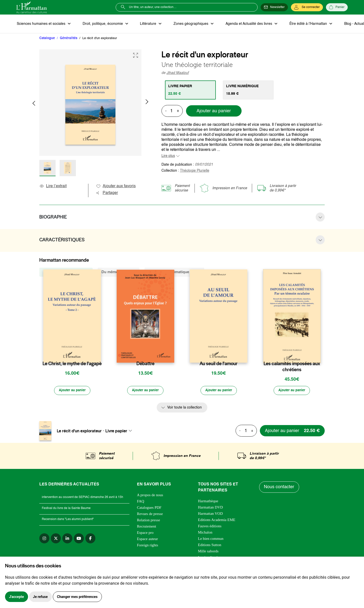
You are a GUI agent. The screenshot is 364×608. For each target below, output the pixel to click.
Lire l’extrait (53, 187)
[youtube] (79, 539)
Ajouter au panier (214, 112)
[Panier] (337, 7)
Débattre (145, 364)
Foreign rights (148, 546)
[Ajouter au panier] (72, 391)
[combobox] (120, 432)
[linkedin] (67, 539)
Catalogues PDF (149, 509)
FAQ (141, 502)
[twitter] (56, 539)
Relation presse (148, 521)
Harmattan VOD (210, 515)
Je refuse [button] (40, 597)
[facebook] (90, 539)
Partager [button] (107, 193)
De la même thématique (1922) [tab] (174, 273)
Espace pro (145, 534)
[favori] (98, 354)
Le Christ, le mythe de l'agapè (72, 364)
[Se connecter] (307, 7)
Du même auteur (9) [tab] (119, 273)
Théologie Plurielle (195, 171)
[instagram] (44, 539)
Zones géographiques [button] (188, 24)
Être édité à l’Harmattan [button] (303, 24)
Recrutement (147, 527)
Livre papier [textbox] (116, 432)
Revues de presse (150, 515)
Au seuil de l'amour (219, 364)
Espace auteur (147, 540)
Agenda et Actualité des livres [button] (245, 24)
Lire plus (168, 156)
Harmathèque (208, 502)
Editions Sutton (210, 546)
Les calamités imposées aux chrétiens (292, 367)
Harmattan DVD (211, 508)
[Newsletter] (274, 7)
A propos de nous (150, 496)
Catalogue (47, 39)
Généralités (69, 39)
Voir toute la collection (185, 409)
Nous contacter (280, 488)
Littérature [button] (146, 24)
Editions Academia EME (217, 521)
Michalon (205, 533)
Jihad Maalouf (178, 73)
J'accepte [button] (17, 597)
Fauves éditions (210, 527)
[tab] (191, 90)
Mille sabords (208, 552)
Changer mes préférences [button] (77, 597)
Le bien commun (211, 540)
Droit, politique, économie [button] (102, 24)
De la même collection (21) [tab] (66, 273)
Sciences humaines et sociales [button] (41, 24)
